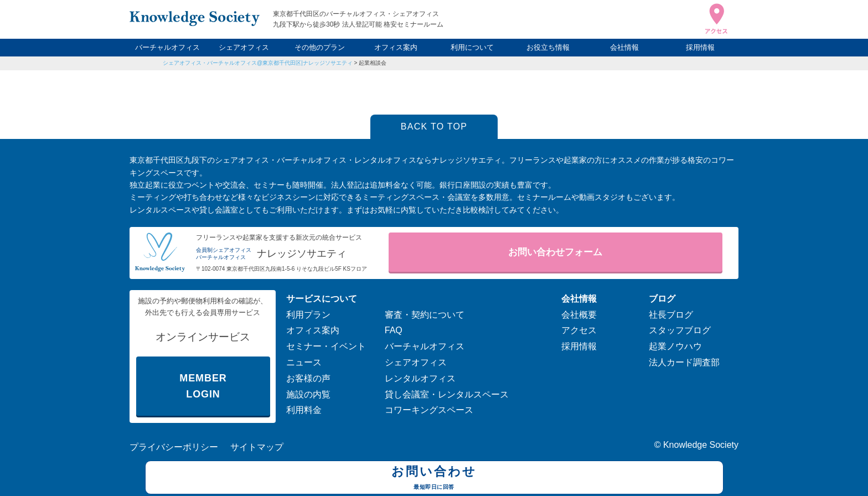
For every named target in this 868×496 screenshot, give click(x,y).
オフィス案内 (396, 47)
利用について (472, 47)
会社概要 (579, 315)
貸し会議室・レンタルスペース (447, 394)
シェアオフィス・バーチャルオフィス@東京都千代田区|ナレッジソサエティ (258, 63)
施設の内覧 (308, 394)
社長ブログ (671, 315)
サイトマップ (257, 447)
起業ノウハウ (675, 346)
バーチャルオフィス (167, 47)
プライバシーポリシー (174, 447)
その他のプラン (320, 47)
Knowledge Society (701, 445)
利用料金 (304, 410)
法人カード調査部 (684, 362)
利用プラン (308, 315)
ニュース (304, 362)
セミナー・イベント (326, 346)
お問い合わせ (434, 479)
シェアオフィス (244, 47)
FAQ (394, 330)
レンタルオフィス (420, 378)
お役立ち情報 (548, 47)
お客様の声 (308, 378)
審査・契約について (425, 315)
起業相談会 (373, 63)
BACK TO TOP (434, 126)
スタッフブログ (680, 330)
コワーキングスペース (429, 410)
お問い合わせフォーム (555, 252)
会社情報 (624, 47)
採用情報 (700, 47)
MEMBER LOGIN (203, 386)
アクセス (579, 330)
